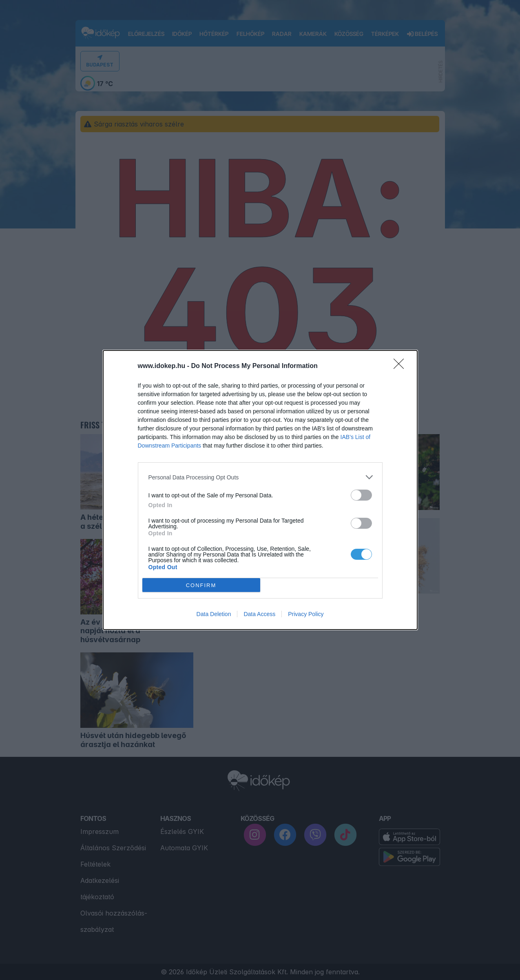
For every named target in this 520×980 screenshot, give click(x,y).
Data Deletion (214, 614)
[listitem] (260, 477)
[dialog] (260, 490)
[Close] (401, 366)
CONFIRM (201, 585)
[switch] (361, 495)
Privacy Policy (306, 614)
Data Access (259, 614)
